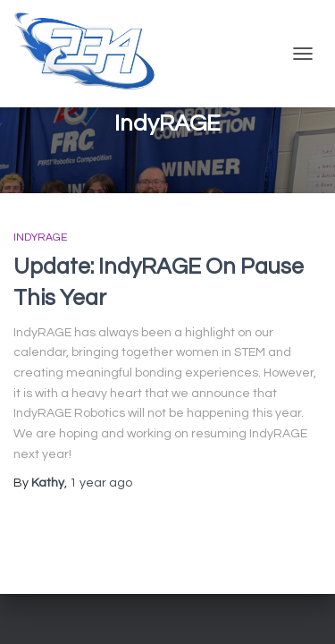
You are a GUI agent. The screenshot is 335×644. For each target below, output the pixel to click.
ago (101, 483)
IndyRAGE (40, 237)
